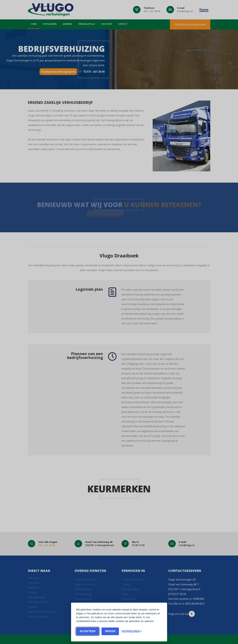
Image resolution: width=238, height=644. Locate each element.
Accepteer (88, 631)
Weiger (110, 631)
